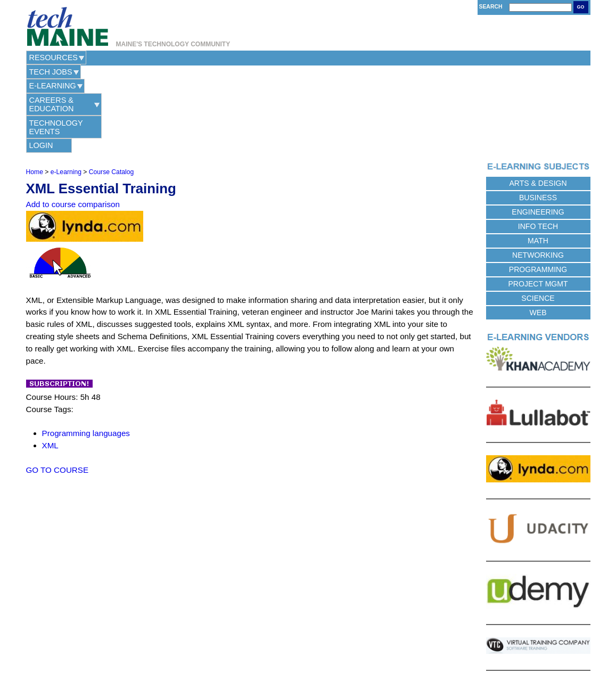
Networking (538, 168)
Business (538, 110)
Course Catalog (111, 85)
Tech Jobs (111, 58)
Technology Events (350, 58)
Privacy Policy (291, 636)
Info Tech (538, 139)
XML (50, 358)
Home (35, 85)
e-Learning (168, 58)
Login (427, 58)
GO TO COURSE (58, 383)
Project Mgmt (538, 196)
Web (538, 225)
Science (538, 211)
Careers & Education (248, 58)
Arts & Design (538, 96)
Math (538, 153)
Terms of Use (332, 636)
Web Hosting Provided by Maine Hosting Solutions (308, 648)
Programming (538, 182)
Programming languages (86, 346)
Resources (54, 58)
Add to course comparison (73, 117)
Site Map (366, 636)
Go (581, 7)
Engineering (538, 125)
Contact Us (253, 636)
